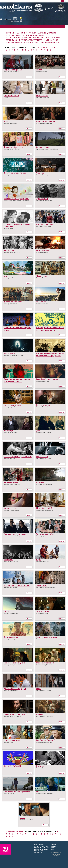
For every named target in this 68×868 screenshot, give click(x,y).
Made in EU (41, 792)
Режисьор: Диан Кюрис (42, 252)
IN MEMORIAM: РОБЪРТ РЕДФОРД (30, 40)
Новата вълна (9, 250)
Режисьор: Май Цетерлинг (11, 562)
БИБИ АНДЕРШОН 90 (52, 42)
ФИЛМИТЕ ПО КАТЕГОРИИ (41, 849)
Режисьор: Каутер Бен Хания (44, 665)
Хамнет (39, 70)
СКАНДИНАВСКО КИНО (36, 38)
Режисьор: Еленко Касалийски (12, 175)
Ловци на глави (42, 457)
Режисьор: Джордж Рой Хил (44, 742)
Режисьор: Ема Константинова (45, 201)
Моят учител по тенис (12, 405)
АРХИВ (53, 849)
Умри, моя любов (43, 611)
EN (66, 1)
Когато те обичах (43, 250)
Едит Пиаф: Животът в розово (48, 379)
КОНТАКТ (53, 845)
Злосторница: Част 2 (11, 96)
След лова (40, 173)
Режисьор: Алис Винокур (10, 123)
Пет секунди (8, 431)
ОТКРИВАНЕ (10, 33)
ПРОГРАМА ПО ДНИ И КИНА (41, 846)
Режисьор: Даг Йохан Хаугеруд (45, 510)
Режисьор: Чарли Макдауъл (44, 484)
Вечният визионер (43, 405)
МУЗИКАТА (32, 33)
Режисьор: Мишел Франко (43, 691)
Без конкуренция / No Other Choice (17, 585)
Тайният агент (42, 585)
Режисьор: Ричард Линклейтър (12, 252)
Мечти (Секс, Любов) (44, 508)
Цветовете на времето (45, 224)
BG (63, 1)
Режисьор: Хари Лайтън (26, 820)
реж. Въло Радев (8, 229)
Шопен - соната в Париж (46, 121)
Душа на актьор (42, 199)
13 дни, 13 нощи (42, 276)
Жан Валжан (41, 302)
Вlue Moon (40, 714)
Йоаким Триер (40, 536)
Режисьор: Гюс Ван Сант (43, 97)
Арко (5, 276)
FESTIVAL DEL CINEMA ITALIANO (16, 38)
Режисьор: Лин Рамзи (42, 613)
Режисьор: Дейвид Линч (43, 768)
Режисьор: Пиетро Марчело (44, 433)
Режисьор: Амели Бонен (10, 304)
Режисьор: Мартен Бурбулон (44, 278)
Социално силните (43, 147)
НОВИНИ (53, 848)
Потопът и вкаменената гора (15, 173)
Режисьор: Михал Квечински (44, 123)
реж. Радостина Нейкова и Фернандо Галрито (16, 201)
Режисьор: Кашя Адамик (43, 639)
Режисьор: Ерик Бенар (42, 304)
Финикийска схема (11, 637)
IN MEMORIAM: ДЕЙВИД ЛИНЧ (34, 42)
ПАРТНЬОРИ (54, 846)
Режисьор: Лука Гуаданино (44, 175)
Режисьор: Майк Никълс (10, 459)
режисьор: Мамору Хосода (11, 613)
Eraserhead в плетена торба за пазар (18, 792)
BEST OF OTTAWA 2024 (12, 766)
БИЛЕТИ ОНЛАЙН (38, 845)
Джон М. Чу (7, 97)
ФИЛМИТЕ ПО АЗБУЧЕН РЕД (41, 848)
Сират (38, 560)
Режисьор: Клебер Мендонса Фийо (46, 587)
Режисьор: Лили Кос (9, 794)
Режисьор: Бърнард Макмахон (12, 149)
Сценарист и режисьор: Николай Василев (47, 149)
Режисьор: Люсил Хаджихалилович (13, 355)
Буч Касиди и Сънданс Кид (46, 740)
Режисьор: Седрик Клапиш (43, 226)
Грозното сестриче (11, 508)
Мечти (39, 689)
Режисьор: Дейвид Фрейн (11, 691)
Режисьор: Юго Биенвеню (10, 278)
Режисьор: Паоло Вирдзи (10, 433)
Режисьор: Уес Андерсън (10, 639)
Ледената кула (9, 353)
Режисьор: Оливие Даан (43, 381)
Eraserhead (40, 766)
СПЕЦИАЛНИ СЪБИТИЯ (14, 35)
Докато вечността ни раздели (15, 689)
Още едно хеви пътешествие (15, 534)
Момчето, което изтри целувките (17, 199)
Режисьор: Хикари (8, 742)
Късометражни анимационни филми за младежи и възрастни (18, 380)
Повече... (29, 77)
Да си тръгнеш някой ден (13, 302)
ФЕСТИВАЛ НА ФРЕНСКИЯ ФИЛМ (34, 35)
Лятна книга (41, 482)
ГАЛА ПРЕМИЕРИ (21, 33)
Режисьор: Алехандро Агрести (12, 665)
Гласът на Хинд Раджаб (45, 663)
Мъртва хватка (42, 96)
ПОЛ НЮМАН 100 (12, 40)
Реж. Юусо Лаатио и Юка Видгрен (13, 536)
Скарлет (7, 611)
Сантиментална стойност (46, 534)
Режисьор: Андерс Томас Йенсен (12, 484)
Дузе (38, 431)
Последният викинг (11, 482)
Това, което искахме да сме (14, 663)
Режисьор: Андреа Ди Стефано (12, 407)
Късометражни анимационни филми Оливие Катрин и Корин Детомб (50, 355)
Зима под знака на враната (46, 637)
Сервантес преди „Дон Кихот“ (15, 714)
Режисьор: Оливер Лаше (43, 562)
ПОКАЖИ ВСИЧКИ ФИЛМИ (15, 832)
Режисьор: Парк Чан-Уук (10, 587)
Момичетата (8, 560)
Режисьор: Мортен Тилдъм (44, 459)
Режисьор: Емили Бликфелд (11, 510)
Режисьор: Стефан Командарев (45, 794)
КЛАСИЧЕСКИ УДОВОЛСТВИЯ (47, 33)
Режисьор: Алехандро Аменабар (12, 716)
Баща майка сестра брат (13, 70)
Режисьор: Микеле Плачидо (44, 407)
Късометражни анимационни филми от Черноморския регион (50, 329)
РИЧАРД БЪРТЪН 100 (51, 40)
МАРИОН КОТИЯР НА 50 (14, 42)
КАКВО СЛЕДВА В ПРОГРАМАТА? (39, 852)
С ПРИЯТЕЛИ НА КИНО (52, 38)
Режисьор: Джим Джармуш (11, 72)
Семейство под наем (12, 740)
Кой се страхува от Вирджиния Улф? (18, 457)
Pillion (22, 818)
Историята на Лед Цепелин (14, 147)
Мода (6, 121)
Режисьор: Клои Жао (42, 72)
